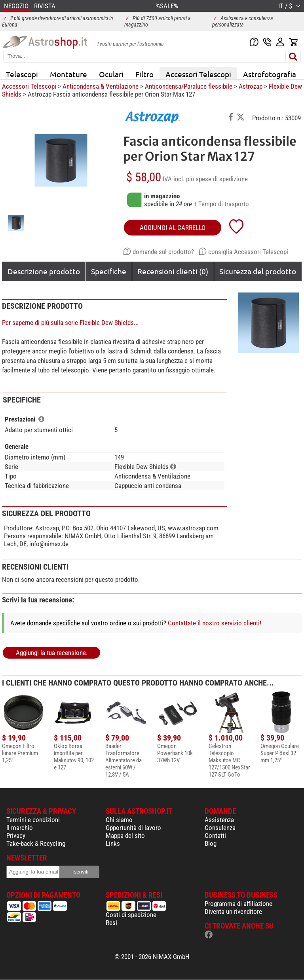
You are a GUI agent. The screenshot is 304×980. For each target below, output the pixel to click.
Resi (111, 923)
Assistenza (219, 820)
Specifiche (109, 271)
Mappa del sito (125, 836)
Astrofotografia (270, 74)
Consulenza (220, 828)
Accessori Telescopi (198, 74)
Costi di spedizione (131, 915)
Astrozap (251, 86)
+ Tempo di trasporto (221, 204)
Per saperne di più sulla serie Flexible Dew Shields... (70, 323)
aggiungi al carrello (173, 228)
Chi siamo (119, 820)
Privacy (16, 836)
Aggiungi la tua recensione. (52, 653)
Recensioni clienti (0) (173, 271)
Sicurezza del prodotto (258, 271)
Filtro (144, 74)
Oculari (111, 74)
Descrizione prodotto (44, 271)
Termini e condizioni (33, 820)
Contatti (215, 836)
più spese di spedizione (217, 179)
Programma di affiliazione (238, 904)
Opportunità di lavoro (133, 828)
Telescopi (22, 74)
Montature (68, 74)
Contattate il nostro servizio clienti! (215, 623)
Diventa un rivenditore (233, 912)
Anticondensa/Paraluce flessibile (189, 86)
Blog (211, 843)
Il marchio (20, 828)
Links (113, 843)
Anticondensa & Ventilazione (101, 86)
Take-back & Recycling (36, 843)
